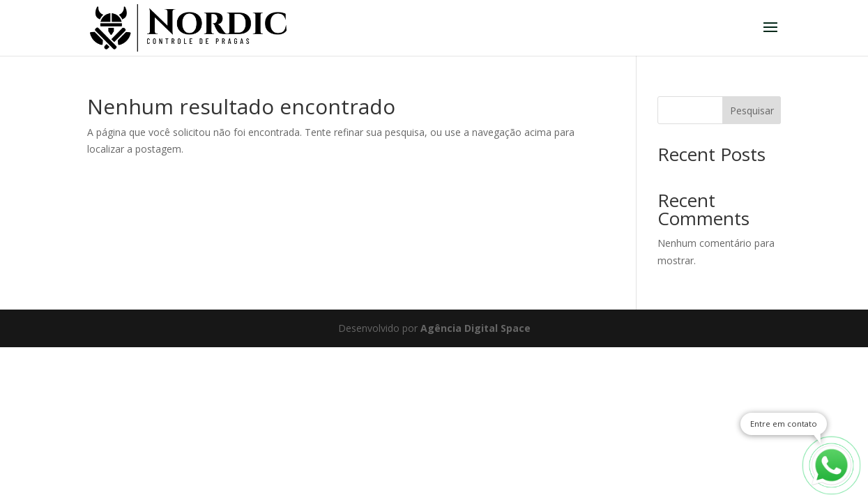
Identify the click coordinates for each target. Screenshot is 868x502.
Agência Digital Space (475, 328)
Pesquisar (752, 111)
